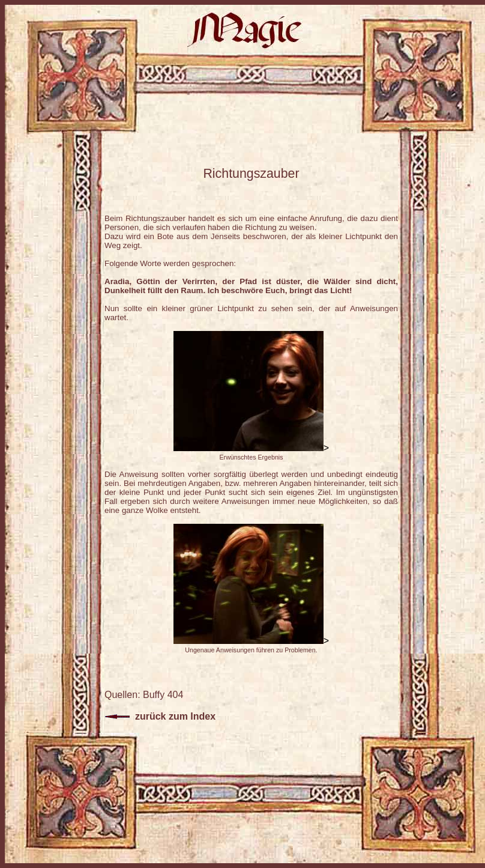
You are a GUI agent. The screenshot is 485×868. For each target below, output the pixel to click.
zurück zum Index (160, 716)
